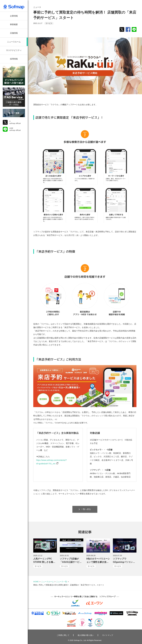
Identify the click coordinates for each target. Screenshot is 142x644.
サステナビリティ (14, 50)
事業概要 (14, 24)
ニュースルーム (14, 42)
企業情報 (14, 16)
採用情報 (14, 59)
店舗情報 (14, 33)
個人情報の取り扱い (86, 635)
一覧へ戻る (85, 509)
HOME (36, 582)
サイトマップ (108, 635)
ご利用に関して (63, 635)
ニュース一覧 (62, 582)
